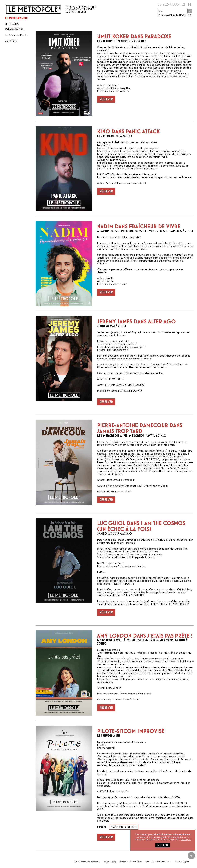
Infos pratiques (17, 35)
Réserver (106, 99)
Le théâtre (12, 24)
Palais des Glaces (164, 861)
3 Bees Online (136, 861)
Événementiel (14, 30)
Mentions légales (182, 861)
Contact (11, 41)
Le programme (16, 18)
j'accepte (163, 845)
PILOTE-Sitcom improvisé (124, 827)
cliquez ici (186, 839)
